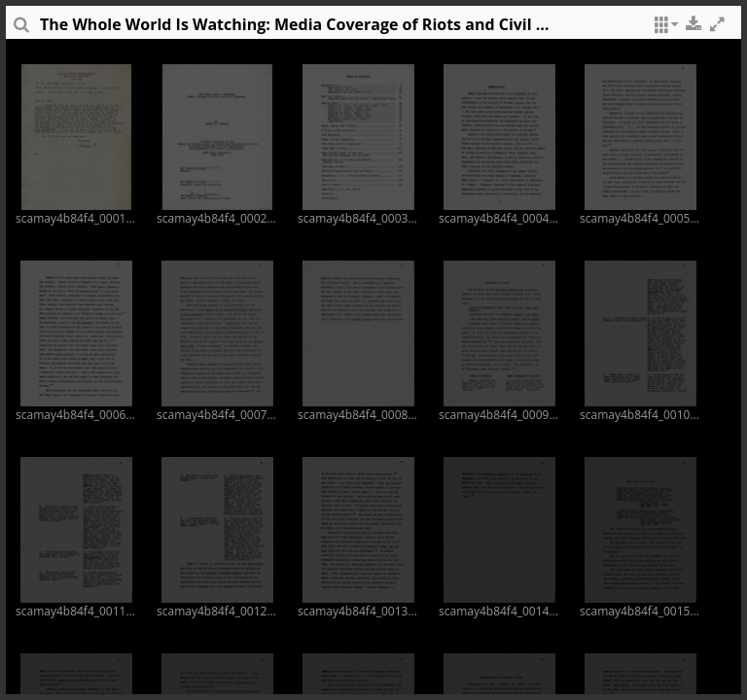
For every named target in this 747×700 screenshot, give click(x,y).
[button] (663, 29)
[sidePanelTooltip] (20, 29)
